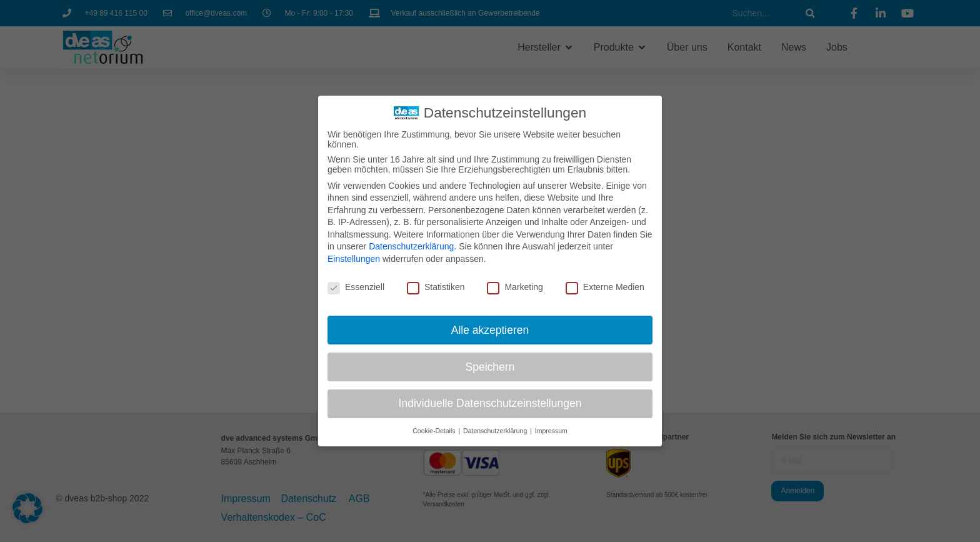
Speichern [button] (490, 367)
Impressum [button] (551, 431)
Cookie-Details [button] (435, 431)
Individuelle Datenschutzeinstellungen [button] (490, 403)
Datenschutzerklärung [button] (496, 431)
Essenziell (356, 287)
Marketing (515, 287)
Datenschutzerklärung (411, 246)
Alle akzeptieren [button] (490, 330)
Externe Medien (605, 287)
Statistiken (436, 287)
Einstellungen (354, 259)
